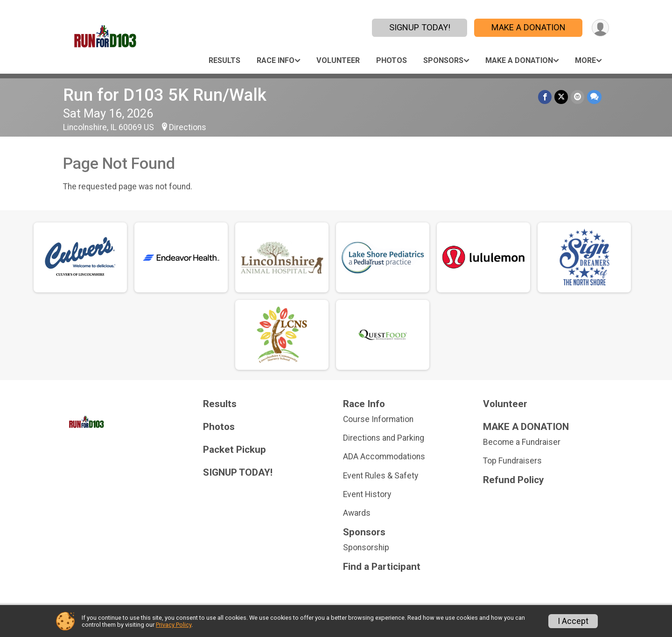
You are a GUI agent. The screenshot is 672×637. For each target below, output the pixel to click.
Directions (188, 127)
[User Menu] (600, 28)
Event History (367, 494)
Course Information (378, 419)
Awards (357, 513)
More (585, 60)
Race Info (276, 60)
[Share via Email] (577, 97)
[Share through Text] (594, 97)
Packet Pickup (234, 450)
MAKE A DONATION (528, 27)
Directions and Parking (384, 438)
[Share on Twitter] (561, 97)
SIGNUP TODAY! (420, 27)
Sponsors (443, 60)
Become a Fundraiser (522, 442)
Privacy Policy (174, 625)
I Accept (573, 621)
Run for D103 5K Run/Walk (165, 95)
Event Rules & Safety (381, 476)
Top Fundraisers (512, 461)
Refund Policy (513, 480)
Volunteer (338, 60)
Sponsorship (366, 547)
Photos (392, 60)
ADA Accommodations (384, 457)
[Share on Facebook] (545, 97)
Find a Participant (382, 567)
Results (224, 60)
